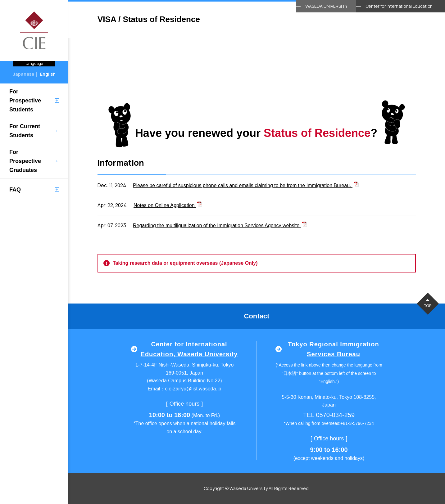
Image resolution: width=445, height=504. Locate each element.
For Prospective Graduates (25, 161)
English (48, 74)
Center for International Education (399, 6)
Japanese (24, 74)
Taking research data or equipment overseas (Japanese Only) (181, 263)
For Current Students (25, 131)
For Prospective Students (25, 101)
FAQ (15, 190)
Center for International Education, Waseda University (184, 349)
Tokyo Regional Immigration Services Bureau (327, 349)
